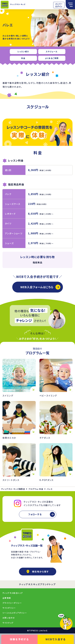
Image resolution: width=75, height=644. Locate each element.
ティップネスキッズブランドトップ (37, 584)
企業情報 (7, 598)
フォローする (35, 514)
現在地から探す (38, 572)
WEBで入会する (56, 639)
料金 (23, 58)
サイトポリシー (9, 608)
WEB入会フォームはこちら (37, 287)
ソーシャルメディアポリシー (15, 613)
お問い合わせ (9, 618)
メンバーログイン (59, 5)
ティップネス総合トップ (13, 593)
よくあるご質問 (52, 58)
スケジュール (52, 51)
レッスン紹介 (23, 51)
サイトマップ (8, 623)
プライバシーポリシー (12, 603)
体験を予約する (19, 639)
